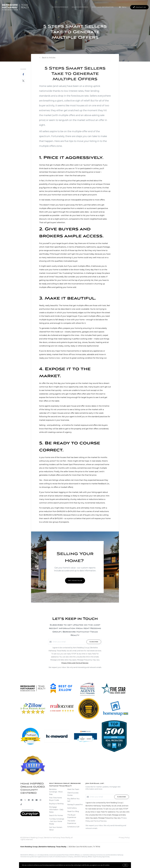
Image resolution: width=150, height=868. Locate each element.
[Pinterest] (33, 800)
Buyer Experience (60, 7)
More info (113, 865)
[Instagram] (40, 800)
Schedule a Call (73, 827)
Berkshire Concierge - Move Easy (56, 792)
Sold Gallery (72, 808)
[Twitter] (25, 800)
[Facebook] (21, 800)
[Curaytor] (30, 816)
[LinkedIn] (29, 800)
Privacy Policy (124, 838)
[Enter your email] (69, 642)
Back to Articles (49, 58)
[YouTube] (37, 800)
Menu (123, 7)
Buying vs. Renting (56, 804)
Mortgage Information (103, 7)
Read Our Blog (73, 811)
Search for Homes (56, 815)
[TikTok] (21, 805)
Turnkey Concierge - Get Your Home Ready (57, 821)
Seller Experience (80, 7)
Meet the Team (73, 789)
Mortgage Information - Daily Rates (56, 810)
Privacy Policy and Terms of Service (75, 663)
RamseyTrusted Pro (75, 805)
